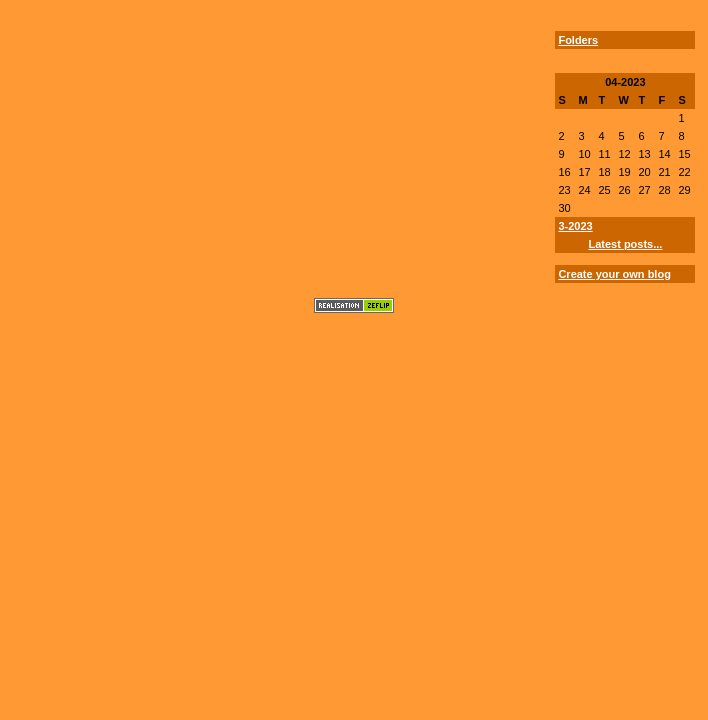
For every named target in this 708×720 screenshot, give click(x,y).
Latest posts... (625, 244)
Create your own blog (614, 274)
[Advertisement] (71, 163)
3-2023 (575, 226)
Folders (578, 40)
